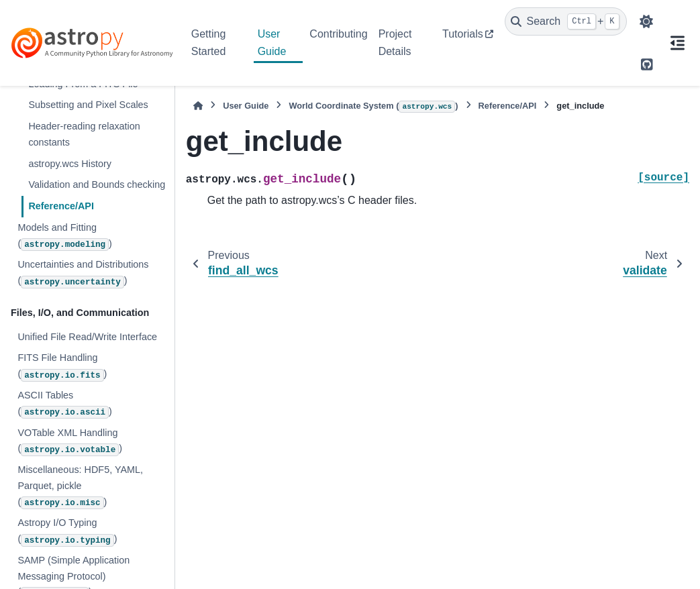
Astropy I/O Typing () (67, 532)
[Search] (566, 21)
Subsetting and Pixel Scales (88, 105)
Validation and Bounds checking (97, 184)
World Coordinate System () (373, 107)
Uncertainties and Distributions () (83, 273)
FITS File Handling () (62, 367)
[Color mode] (646, 21)
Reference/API (61, 206)
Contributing (338, 34)
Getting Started (209, 43)
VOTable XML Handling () (70, 442)
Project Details (395, 43)
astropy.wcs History (70, 164)
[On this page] (677, 43)
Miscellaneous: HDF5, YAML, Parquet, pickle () (80, 487)
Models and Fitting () (65, 236)
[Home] (198, 106)
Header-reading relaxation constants (84, 134)
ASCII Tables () (65, 404)
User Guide (272, 43)
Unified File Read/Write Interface (87, 337)
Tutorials (463, 34)
